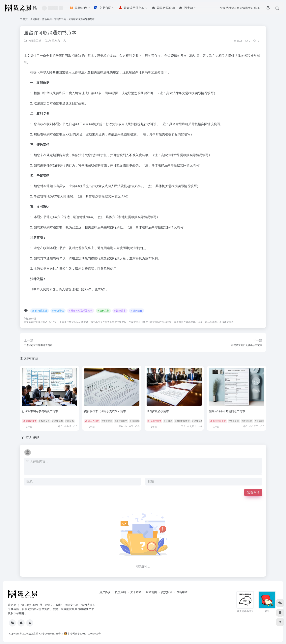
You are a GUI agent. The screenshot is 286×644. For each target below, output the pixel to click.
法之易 (32, 634)
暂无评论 (32, 437)
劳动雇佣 (47, 19)
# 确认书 (70, 421)
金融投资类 (154, 421)
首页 (25, 19)
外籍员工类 (60, 19)
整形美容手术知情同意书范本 (227, 411)
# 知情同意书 (261, 421)
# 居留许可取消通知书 (81, 311)
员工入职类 (92, 421)
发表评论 (253, 492)
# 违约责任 (137, 311)
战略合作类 (30, 421)
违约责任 (151, 56)
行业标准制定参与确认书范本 (40, 411)
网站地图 (151, 592)
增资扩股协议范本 (158, 411)
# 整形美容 (234, 421)
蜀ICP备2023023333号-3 (49, 634)
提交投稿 (167, 592)
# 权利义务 (103, 311)
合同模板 (35, 19)
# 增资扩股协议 (182, 421)
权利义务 (132, 56)
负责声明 (120, 592)
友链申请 (182, 592)
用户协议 (105, 592)
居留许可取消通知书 (70, 56)
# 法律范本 (120, 311)
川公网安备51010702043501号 (82, 634)
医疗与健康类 (218, 421)
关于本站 (136, 592)
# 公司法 (168, 421)
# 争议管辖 (58, 311)
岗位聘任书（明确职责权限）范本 (105, 411)
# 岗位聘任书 (121, 421)
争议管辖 (171, 56)
